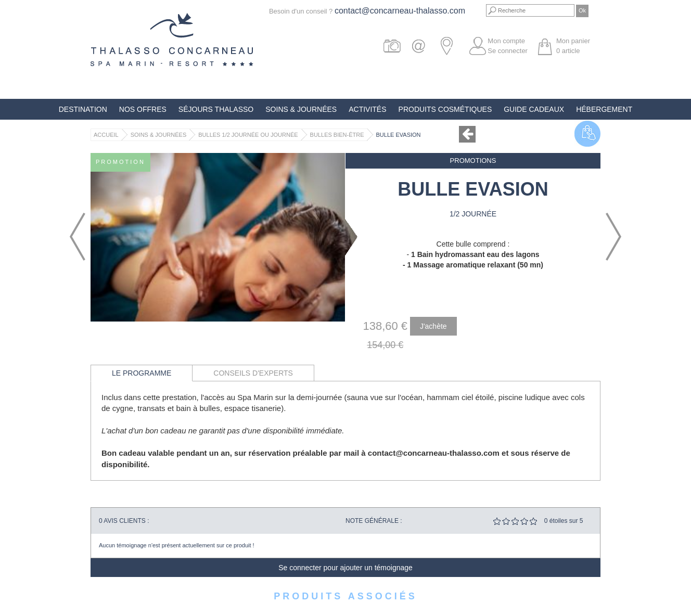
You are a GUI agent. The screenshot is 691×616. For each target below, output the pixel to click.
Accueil (106, 135)
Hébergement (604, 109)
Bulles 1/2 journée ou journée (248, 135)
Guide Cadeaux (534, 109)
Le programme (142, 373)
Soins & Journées (301, 109)
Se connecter (508, 51)
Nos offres (143, 109)
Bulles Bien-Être (337, 135)
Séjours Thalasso (216, 109)
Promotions (473, 161)
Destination (83, 109)
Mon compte (506, 41)
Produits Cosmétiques (445, 109)
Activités (367, 109)
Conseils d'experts (253, 373)
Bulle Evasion (399, 135)
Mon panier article (573, 46)
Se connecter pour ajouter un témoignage (345, 568)
